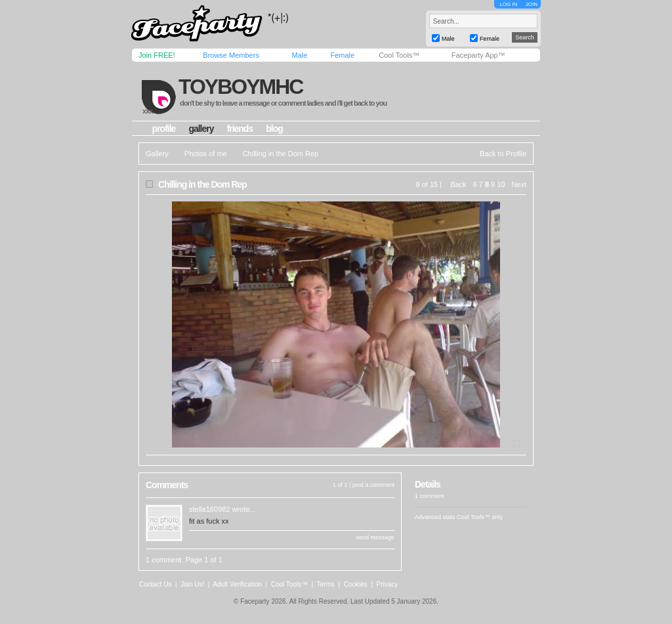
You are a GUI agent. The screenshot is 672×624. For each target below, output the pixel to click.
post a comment (373, 485)
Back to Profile (503, 154)
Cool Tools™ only (480, 517)
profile (164, 129)
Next (519, 184)
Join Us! (192, 584)
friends (240, 129)
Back (458, 184)
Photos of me (206, 154)
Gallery (157, 154)
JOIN (532, 4)
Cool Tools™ (399, 55)
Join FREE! (157, 55)
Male (299, 55)
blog (274, 129)
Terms (326, 584)
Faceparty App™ (478, 55)
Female (342, 55)
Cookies (356, 584)
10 (501, 184)
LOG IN (508, 4)
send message (375, 537)
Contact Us (155, 584)
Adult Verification (237, 584)
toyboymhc (241, 87)
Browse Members (231, 55)
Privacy (388, 584)
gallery (201, 129)
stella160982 (209, 509)
